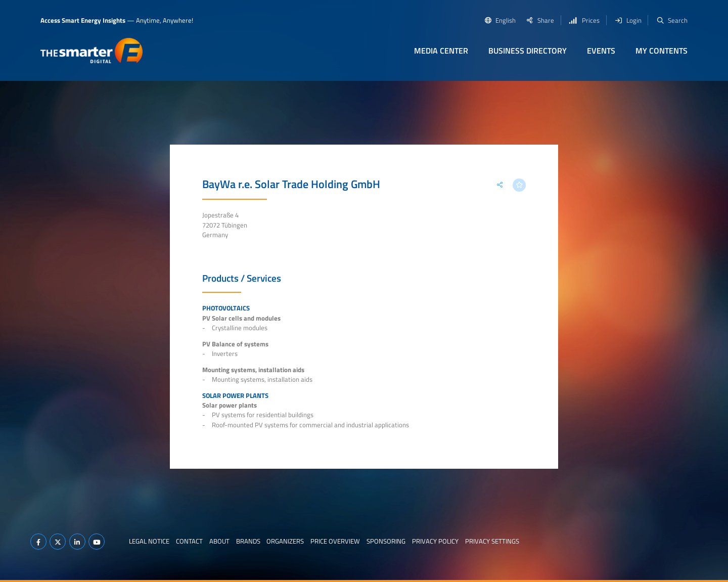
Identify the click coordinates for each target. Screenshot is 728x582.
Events (601, 51)
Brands (248, 541)
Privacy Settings (492, 541)
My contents (662, 51)
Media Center (441, 51)
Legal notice (149, 541)
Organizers (285, 541)
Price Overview (335, 541)
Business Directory (528, 51)
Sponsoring (386, 541)
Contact (189, 541)
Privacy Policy (435, 541)
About (219, 541)
